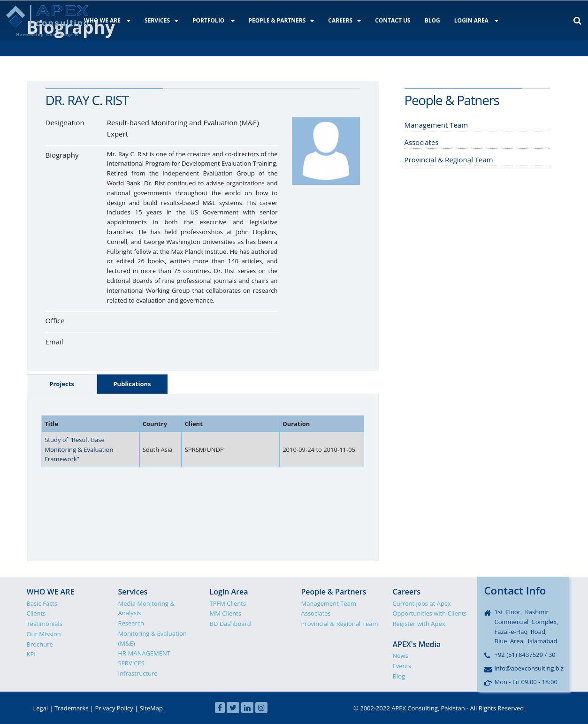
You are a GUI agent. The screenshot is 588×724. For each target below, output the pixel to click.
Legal (41, 708)
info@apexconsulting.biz (529, 668)
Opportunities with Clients (430, 613)
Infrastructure (138, 673)
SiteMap (151, 708)
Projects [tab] (62, 384)
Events (402, 666)
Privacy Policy (114, 708)
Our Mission (44, 634)
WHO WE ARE (107, 20)
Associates (316, 613)
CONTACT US (393, 20)
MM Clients (226, 613)
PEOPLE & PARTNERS (282, 20)
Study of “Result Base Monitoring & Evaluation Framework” (79, 450)
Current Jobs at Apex (422, 603)
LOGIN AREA (476, 20)
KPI (31, 654)
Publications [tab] (132, 384)
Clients (36, 613)
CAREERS (344, 20)
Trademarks (72, 708)
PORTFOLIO (214, 20)
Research (131, 623)
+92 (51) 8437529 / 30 (525, 655)
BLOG (432, 20)
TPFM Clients (228, 603)
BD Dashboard (230, 624)
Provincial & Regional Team (340, 624)
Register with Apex (419, 624)
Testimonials (45, 624)
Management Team (329, 603)
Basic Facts (42, 603)
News (401, 655)
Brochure (40, 644)
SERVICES (161, 20)
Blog (399, 676)
